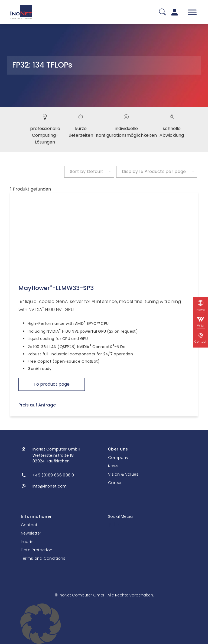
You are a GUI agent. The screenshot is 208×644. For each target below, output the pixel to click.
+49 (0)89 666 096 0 (53, 475)
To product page (52, 384)
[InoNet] (21, 12)
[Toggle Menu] (192, 12)
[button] (104, 624)
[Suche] (162, 12)
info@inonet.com (50, 486)
